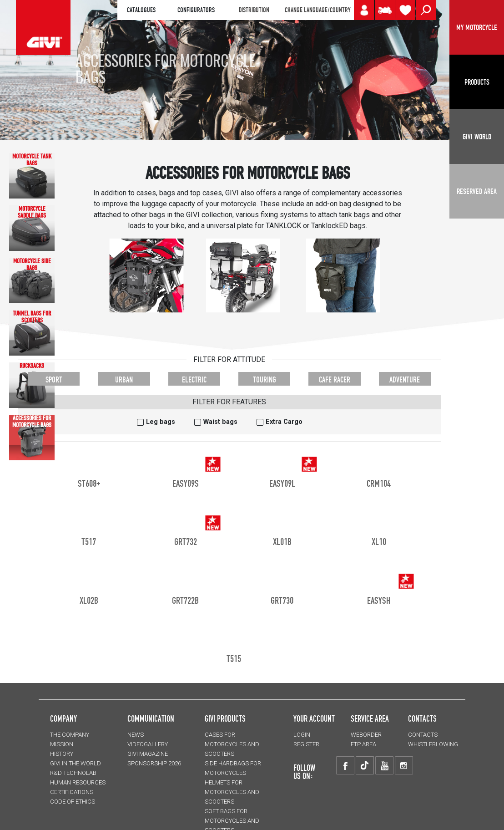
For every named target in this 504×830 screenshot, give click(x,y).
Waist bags (220, 422)
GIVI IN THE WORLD (76, 763)
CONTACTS (423, 735)
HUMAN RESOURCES (78, 782)
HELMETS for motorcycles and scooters (232, 792)
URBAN (124, 379)
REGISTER (306, 744)
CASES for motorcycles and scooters (232, 744)
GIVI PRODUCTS (225, 718)
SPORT (54, 379)
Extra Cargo (284, 422)
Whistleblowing (433, 744)
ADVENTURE (405, 379)
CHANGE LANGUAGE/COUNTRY (318, 10)
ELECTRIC (194, 379)
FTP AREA (363, 744)
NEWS (136, 735)
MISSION (62, 744)
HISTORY (62, 754)
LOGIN (302, 735)
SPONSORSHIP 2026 (154, 763)
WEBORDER (366, 735)
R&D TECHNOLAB (73, 773)
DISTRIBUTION (254, 10)
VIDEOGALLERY (148, 744)
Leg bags (161, 422)
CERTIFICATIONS (72, 792)
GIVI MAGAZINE (148, 754)
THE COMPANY (70, 735)
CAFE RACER (335, 379)
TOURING (265, 379)
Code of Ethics (73, 802)
